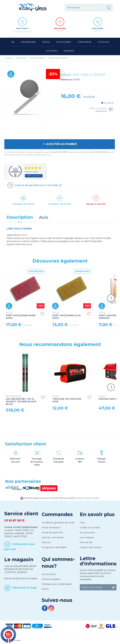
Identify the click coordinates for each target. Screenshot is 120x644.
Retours (46, 542)
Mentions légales (51, 579)
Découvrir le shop (25, 587)
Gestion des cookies (91, 547)
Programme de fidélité (54, 547)
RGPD (45, 589)
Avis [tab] (43, 217)
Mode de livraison (51, 527)
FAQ (82, 523)
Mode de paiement (52, 532)
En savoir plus (97, 514)
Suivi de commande (53, 537)
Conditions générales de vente (58, 523)
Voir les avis (34, 176)
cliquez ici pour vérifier (88, 498)
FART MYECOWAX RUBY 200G (21, 316)
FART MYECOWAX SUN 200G (66, 316)
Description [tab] (20, 217)
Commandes (57, 514)
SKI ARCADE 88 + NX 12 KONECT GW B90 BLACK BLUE (21, 400)
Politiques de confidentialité (57, 584)
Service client (49, 574)
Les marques (87, 537)
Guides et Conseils (90, 527)
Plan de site (86, 542)
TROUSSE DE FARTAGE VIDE (67, 399)
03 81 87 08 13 (14, 521)
